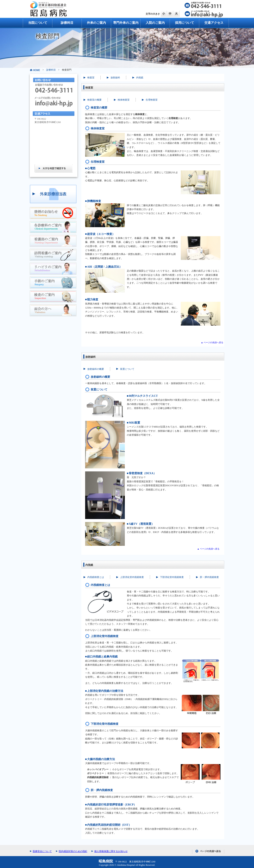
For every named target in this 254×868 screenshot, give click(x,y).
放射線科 (115, 78)
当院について (38, 23)
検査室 (91, 78)
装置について (127, 369)
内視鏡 (140, 78)
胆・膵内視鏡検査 (209, 577)
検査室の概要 (94, 100)
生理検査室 (152, 100)
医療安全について (42, 851)
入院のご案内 (155, 23)
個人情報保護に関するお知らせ (111, 851)
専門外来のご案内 (126, 23)
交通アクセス (214, 23)
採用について (185, 23)
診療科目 (67, 23)
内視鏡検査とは (96, 577)
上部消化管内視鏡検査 (132, 577)
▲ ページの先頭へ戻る (212, 342)
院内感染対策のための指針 (73, 851)
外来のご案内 (96, 23)
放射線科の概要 (96, 369)
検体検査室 (124, 100)
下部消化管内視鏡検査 (172, 577)
